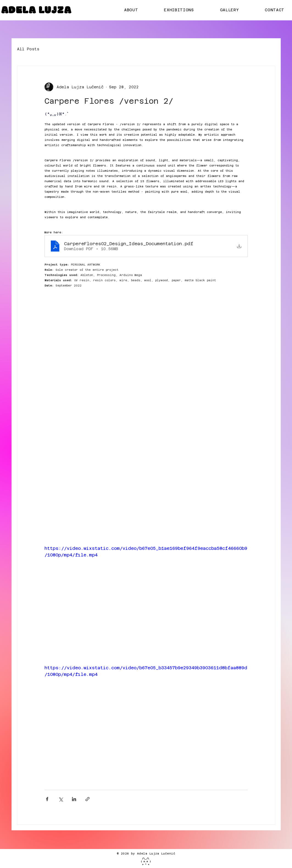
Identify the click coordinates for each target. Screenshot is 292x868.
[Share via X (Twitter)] (61, 799)
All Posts (28, 49)
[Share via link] (87, 799)
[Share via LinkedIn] (74, 799)
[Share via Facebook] (47, 799)
